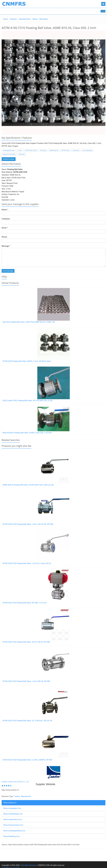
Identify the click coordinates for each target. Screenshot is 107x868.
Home (6, 19)
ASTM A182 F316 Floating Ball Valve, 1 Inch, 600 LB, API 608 (26, 681)
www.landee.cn (10, 803)
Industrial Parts (25, 19)
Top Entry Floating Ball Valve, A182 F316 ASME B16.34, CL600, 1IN (29, 322)
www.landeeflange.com (13, 814)
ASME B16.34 (54, 150)
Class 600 (76, 150)
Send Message (8, 271)
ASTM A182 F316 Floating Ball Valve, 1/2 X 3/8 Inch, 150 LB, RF (27, 721)
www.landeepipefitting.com (14, 831)
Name (5, 210)
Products (13, 19)
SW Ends (43, 150)
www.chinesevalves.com (13, 825)
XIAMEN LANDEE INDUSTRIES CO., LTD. (15, 782)
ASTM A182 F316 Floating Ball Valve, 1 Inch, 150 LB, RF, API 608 (28, 524)
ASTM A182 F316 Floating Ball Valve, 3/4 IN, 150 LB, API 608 (26, 642)
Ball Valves (44, 19)
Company (6, 219)
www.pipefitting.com (11, 836)
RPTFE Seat (65, 150)
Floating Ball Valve (9, 150)
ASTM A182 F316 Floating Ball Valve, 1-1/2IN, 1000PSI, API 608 (27, 760)
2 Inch (20, 150)
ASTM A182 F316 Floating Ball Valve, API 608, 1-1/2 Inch (25, 603)
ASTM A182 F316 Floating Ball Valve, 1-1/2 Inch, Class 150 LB (27, 563)
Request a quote (9, 159)
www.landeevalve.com (13, 819)
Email (5, 228)
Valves (35, 19)
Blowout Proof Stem (9, 154)
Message (6, 246)
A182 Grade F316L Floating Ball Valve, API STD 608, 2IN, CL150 (27, 401)
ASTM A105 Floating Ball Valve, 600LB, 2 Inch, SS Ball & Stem (27, 361)
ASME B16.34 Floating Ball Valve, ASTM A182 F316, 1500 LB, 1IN (28, 485)
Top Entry (22, 154)
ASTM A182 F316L (31, 150)
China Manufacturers (28, 865)
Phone (4, 237)
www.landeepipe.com (12, 808)
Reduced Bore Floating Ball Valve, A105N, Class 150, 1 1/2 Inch (27, 433)
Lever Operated (87, 150)
